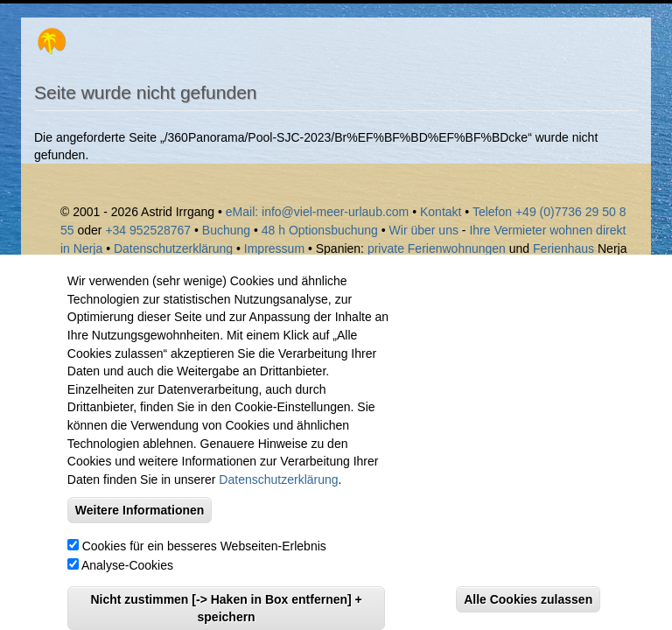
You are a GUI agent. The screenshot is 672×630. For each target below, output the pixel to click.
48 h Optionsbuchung (320, 230)
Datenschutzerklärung (173, 248)
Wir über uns (424, 230)
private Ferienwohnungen (437, 248)
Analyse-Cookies (127, 583)
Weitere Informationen (140, 528)
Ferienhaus (563, 248)
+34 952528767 (148, 230)
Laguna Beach (577, 266)
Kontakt (442, 212)
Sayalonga (100, 266)
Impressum (274, 248)
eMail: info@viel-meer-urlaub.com (318, 212)
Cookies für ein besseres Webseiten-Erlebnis (204, 563)
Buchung (226, 230)
